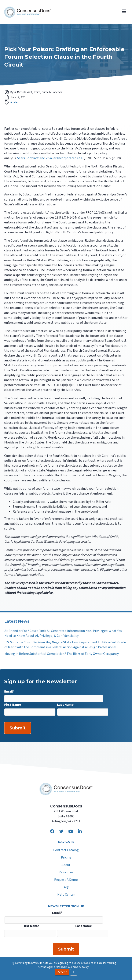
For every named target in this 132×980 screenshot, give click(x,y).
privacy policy (81, 967)
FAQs (66, 887)
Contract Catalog (66, 850)
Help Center (66, 895)
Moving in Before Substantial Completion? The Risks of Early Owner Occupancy (62, 654)
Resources (66, 873)
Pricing (66, 858)
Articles (14, 102)
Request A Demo (66, 880)
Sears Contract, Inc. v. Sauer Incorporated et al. (51, 158)
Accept (62, 972)
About (66, 865)
